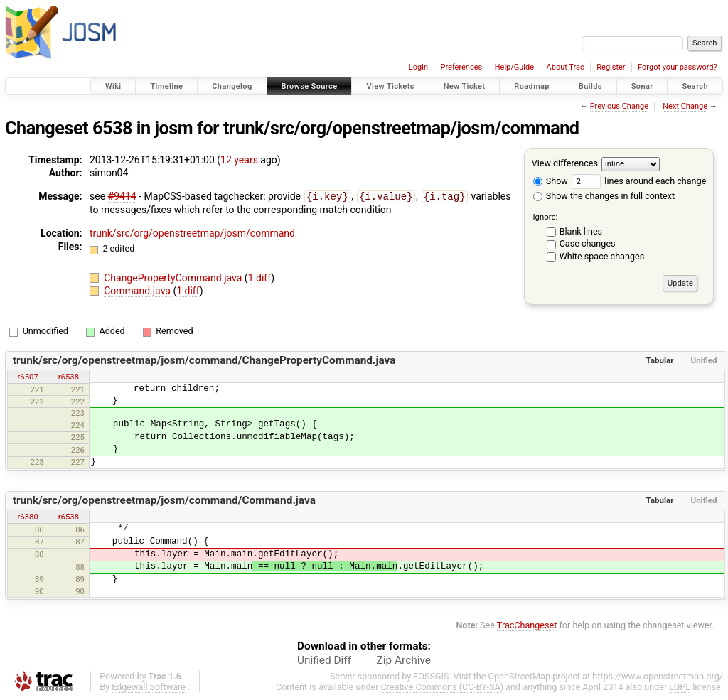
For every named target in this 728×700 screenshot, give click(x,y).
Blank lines (581, 231)
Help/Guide (514, 67)
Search (695, 86)
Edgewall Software (149, 687)
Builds (590, 86)
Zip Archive (404, 660)
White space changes (602, 256)
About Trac (566, 67)
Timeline (166, 86)
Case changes (588, 243)
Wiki (113, 86)
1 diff (260, 277)
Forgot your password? (678, 67)
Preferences (461, 67)
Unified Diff (324, 660)
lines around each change (639, 181)
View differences (565, 163)
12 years (239, 160)
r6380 (27, 517)
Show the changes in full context (604, 196)
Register (611, 67)
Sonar (642, 86)
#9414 (122, 196)
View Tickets (390, 86)
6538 (112, 128)
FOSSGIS (431, 676)
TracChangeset (527, 625)
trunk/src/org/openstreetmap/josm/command (401, 128)
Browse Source (310, 86)
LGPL (680, 687)
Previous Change (619, 106)
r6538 (69, 377)
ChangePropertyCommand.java (174, 277)
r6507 (27, 377)
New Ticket (465, 86)
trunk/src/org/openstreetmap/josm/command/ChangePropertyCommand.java (204, 360)
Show (551, 181)
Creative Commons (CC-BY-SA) (443, 687)
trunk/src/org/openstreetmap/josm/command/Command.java (164, 500)
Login (418, 67)
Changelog (232, 86)
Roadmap (532, 86)
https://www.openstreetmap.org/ (658, 676)
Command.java (138, 290)
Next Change (685, 106)
